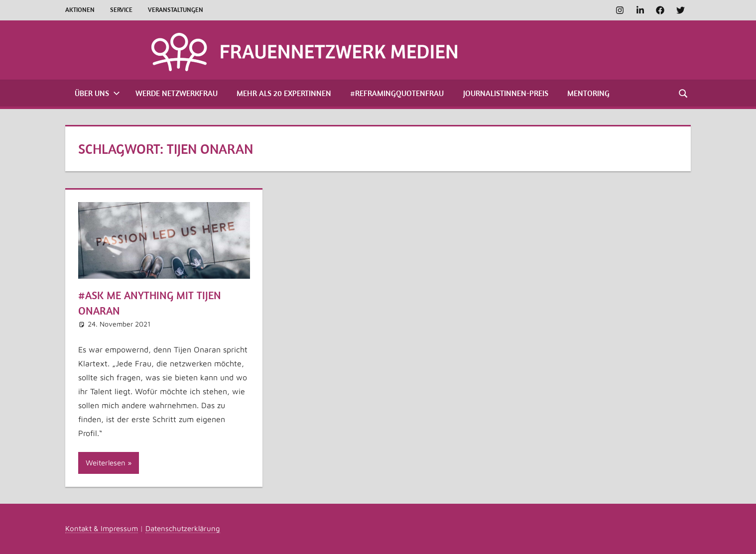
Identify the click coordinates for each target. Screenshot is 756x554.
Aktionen (80, 10)
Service (121, 10)
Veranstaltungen (176, 10)
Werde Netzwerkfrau (177, 93)
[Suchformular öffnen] (684, 93)
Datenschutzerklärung (183, 528)
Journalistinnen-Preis (506, 93)
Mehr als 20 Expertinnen (284, 93)
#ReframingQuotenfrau (397, 93)
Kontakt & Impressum (102, 528)
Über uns (97, 93)
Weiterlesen (106, 463)
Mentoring (588, 93)
